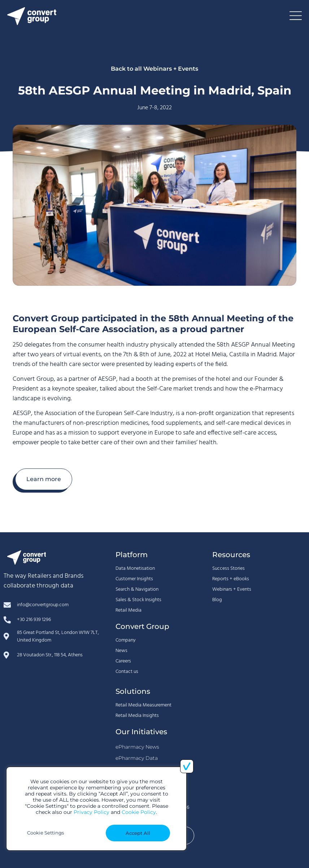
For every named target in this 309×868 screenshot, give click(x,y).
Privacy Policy (92, 812)
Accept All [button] (138, 833)
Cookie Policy (139, 812)
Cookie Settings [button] (45, 833)
